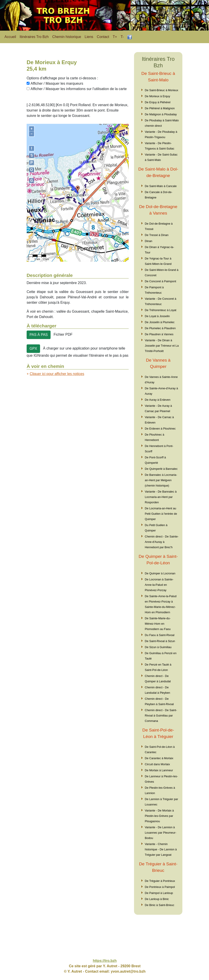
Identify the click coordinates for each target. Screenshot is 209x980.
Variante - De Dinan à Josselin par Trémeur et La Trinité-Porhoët (162, 346)
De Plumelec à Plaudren (160, 328)
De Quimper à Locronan (160, 573)
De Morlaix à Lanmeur (159, 770)
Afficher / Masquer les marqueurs (57, 83)
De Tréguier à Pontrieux (160, 881)
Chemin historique (67, 37)
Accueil (10, 37)
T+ (115, 37)
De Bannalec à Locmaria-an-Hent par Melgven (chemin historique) (161, 480)
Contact (103, 37)
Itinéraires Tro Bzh (34, 37)
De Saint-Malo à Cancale (161, 186)
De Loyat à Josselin (157, 316)
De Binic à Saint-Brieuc (160, 905)
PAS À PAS (39, 335)
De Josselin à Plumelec (160, 322)
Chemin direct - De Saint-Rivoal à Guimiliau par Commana (161, 716)
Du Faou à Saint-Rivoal (160, 635)
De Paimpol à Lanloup (159, 893)
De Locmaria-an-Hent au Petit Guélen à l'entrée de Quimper (161, 514)
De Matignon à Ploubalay (161, 114)
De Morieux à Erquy (157, 96)
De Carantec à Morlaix (159, 758)
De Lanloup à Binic (157, 899)
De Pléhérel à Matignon (160, 108)
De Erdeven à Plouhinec (160, 429)
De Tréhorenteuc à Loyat (161, 310)
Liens (89, 37)
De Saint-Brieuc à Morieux (161, 90)
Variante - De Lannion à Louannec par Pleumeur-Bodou (161, 833)
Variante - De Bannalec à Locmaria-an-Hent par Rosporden (161, 497)
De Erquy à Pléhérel (158, 102)
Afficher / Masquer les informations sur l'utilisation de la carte (79, 89)
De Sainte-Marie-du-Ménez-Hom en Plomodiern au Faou (158, 624)
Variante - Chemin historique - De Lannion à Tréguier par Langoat (161, 849)
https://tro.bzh (105, 961)
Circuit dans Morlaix (157, 764)
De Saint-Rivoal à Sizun (160, 641)
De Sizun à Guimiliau (158, 647)
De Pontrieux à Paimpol (160, 887)
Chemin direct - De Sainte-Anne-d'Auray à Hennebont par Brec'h (162, 542)
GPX (33, 349)
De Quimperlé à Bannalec (161, 469)
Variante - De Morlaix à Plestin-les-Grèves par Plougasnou (159, 816)
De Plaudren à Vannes (159, 334)
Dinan (148, 241)
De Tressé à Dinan (157, 235)
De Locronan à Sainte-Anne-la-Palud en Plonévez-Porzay (159, 585)
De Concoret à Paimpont (160, 281)
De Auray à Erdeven (158, 400)
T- (122, 37)
